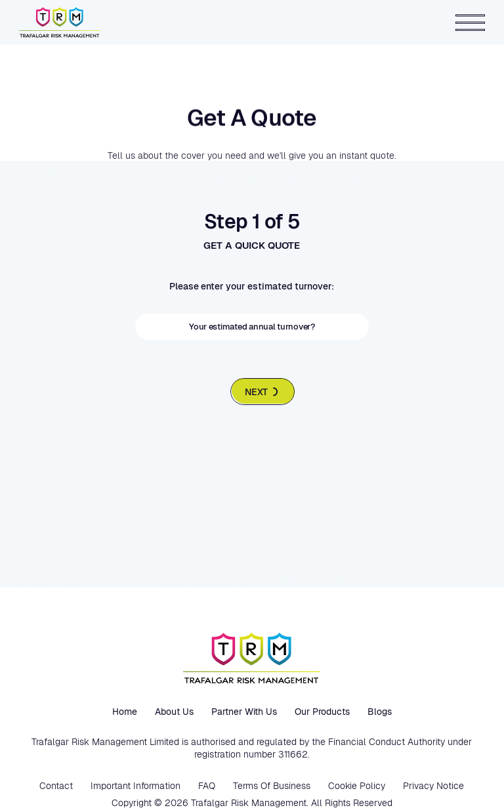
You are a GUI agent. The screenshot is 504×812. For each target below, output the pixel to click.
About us (174, 712)
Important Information (136, 786)
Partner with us (244, 712)
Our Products (322, 712)
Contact (56, 786)
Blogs (380, 712)
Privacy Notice (433, 786)
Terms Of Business (272, 786)
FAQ (207, 786)
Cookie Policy (357, 786)
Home (125, 712)
